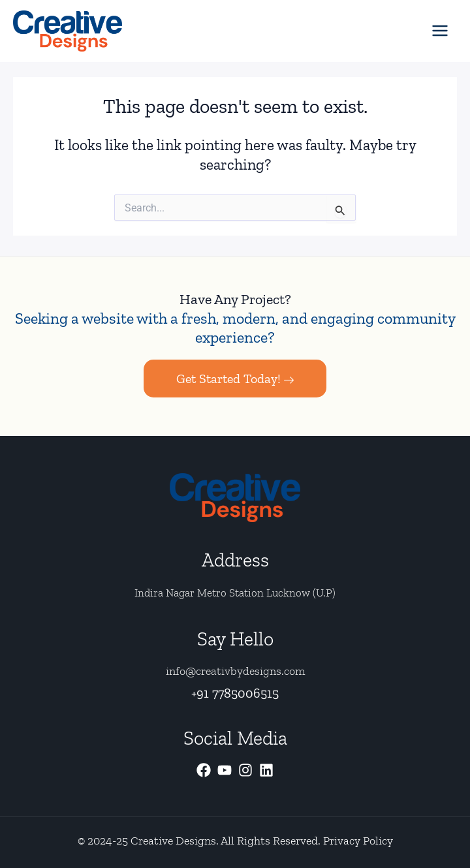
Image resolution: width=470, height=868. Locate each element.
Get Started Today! (235, 379)
